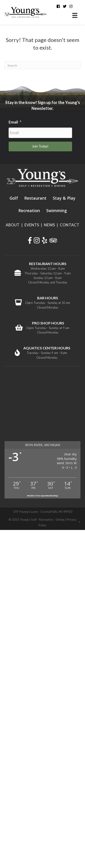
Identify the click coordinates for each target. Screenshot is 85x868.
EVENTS (32, 225)
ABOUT (13, 225)
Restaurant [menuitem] (35, 198)
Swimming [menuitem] (57, 210)
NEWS (49, 225)
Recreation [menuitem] (29, 210)
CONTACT (70, 225)
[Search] (42, 65)
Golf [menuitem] (14, 198)
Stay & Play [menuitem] (64, 198)
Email (15, 122)
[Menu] (75, 15)
